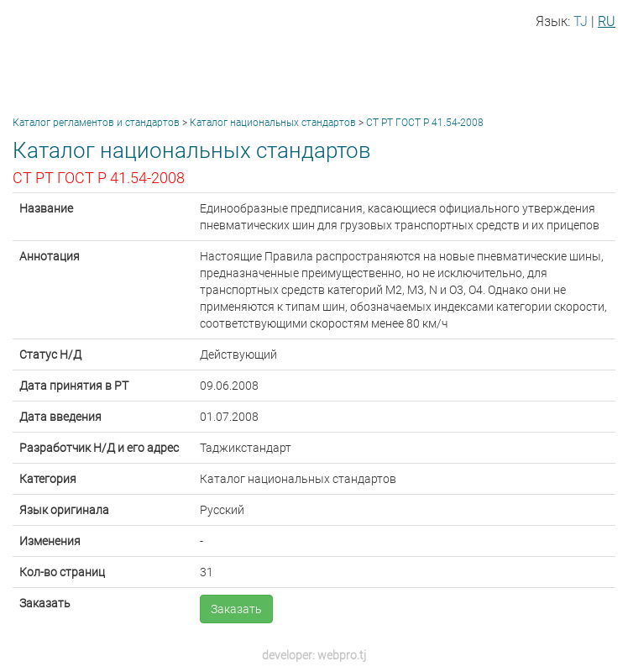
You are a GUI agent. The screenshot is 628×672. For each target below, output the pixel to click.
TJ (581, 21)
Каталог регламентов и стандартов (96, 123)
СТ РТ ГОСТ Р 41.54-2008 (425, 123)
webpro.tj (342, 655)
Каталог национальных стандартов (273, 123)
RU (607, 21)
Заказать (236, 609)
